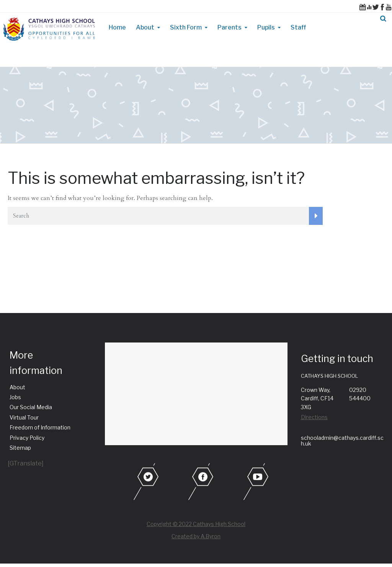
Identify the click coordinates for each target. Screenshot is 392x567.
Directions (314, 417)
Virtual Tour (24, 417)
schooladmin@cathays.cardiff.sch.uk (342, 441)
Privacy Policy (27, 438)
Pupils (266, 27)
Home (117, 27)
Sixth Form (186, 27)
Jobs (15, 397)
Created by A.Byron (196, 536)
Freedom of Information (40, 427)
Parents (229, 27)
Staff (298, 27)
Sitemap (20, 448)
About (145, 27)
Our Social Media (31, 407)
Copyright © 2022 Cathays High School (196, 524)
